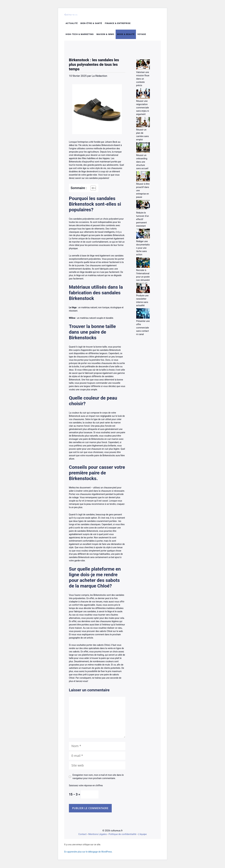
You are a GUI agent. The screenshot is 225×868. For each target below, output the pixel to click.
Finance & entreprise (118, 25)
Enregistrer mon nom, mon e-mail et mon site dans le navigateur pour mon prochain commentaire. (98, 778)
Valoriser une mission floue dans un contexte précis (143, 81)
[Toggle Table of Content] (92, 190)
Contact (82, 836)
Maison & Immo (105, 36)
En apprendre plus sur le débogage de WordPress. (88, 854)
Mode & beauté (126, 36)
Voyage (142, 36)
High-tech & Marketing (80, 36)
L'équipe (142, 836)
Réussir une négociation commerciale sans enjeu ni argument (143, 109)
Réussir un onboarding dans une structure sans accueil (142, 164)
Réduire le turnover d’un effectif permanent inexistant (143, 221)
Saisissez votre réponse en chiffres (86, 787)
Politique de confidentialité (122, 836)
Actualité (72, 25)
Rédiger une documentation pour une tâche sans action (143, 250)
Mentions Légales (97, 836)
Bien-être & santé (91, 25)
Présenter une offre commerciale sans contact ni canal (143, 329)
